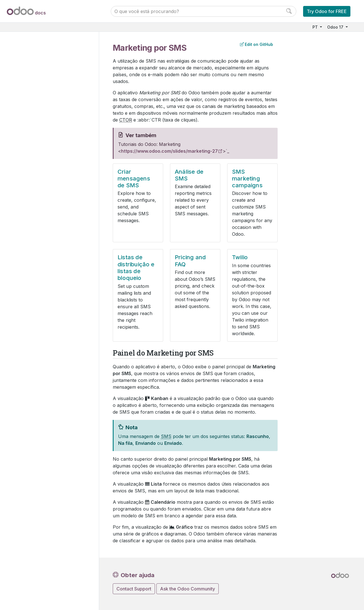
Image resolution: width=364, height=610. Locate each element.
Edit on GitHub (256, 44)
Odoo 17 (336, 27)
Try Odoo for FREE (327, 11)
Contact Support (134, 589)
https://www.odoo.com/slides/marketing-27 (169, 151)
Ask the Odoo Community (188, 589)
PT (316, 27)
